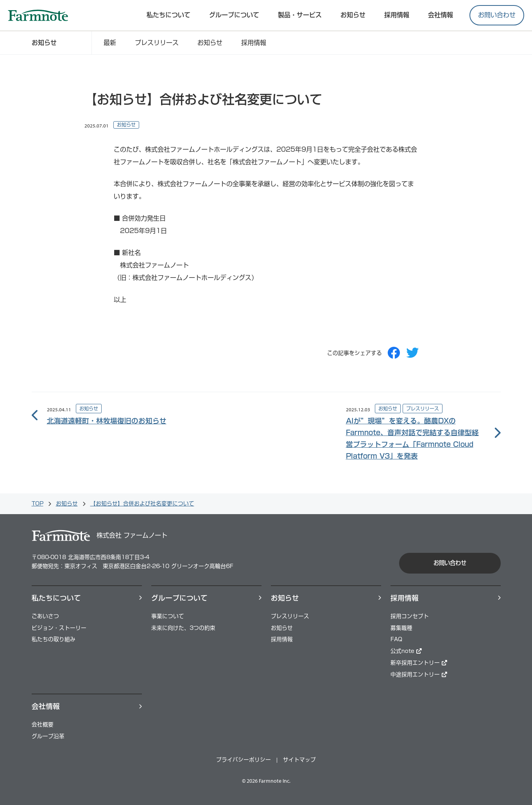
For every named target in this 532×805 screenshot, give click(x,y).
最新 (110, 43)
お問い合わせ (497, 15)
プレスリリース (157, 43)
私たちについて (168, 15)
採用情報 (254, 43)
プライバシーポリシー (244, 760)
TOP (38, 504)
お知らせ (353, 15)
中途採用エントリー (419, 674)
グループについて (234, 15)
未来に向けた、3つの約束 (183, 628)
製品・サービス (300, 15)
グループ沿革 (48, 736)
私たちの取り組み (54, 639)
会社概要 (43, 724)
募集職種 (401, 628)
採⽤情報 (397, 15)
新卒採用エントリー (419, 663)
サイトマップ (299, 760)
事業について (168, 616)
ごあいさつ (45, 616)
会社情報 (441, 15)
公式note (406, 651)
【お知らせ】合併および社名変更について (142, 504)
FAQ (396, 639)
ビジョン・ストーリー (59, 628)
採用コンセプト (410, 616)
